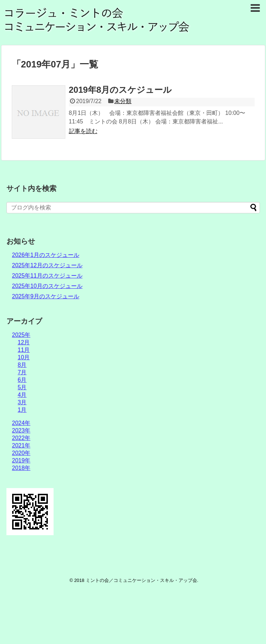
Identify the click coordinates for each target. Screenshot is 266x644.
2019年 (21, 460)
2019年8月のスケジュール (121, 90)
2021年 (21, 445)
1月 (22, 410)
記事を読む (83, 131)
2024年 (21, 423)
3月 (22, 402)
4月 (22, 395)
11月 (24, 350)
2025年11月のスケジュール (47, 276)
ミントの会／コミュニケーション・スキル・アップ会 (141, 580)
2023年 (21, 430)
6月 (22, 380)
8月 (22, 365)
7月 (22, 372)
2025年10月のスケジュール (47, 286)
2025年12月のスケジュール (47, 265)
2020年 (21, 453)
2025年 (21, 335)
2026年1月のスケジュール (46, 255)
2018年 (21, 468)
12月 (24, 342)
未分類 (123, 101)
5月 (22, 387)
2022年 (21, 438)
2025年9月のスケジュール (46, 296)
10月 (24, 357)
